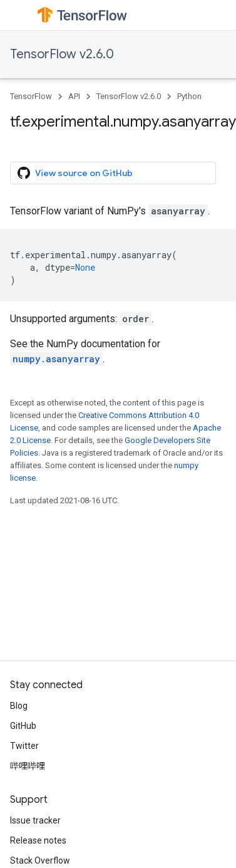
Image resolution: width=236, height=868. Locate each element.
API (74, 96)
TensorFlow (31, 96)
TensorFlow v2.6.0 (62, 54)
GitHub (23, 726)
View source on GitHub (75, 173)
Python (189, 96)
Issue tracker (35, 820)
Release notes (38, 840)
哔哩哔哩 (28, 766)
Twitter (24, 746)
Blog (19, 706)
